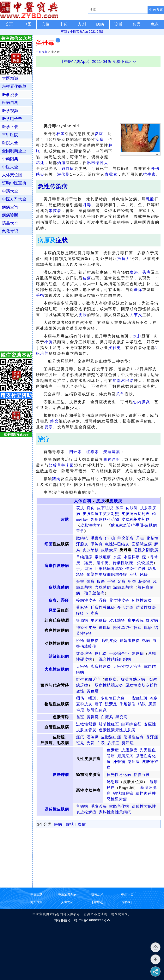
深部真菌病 (123, 587)
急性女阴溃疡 (146, 550)
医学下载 (10, 127)
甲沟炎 (97, 544)
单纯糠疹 (99, 620)
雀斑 (80, 717)
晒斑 (92, 698)
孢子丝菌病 (94, 593)
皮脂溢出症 (111, 737)
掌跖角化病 (119, 806)
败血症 (68, 168)
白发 (101, 743)
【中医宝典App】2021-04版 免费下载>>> (98, 62)
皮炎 (53, 600)
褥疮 (80, 710)
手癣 (111, 582)
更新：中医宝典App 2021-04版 (82, 32)
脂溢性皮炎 (134, 737)
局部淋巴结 (123, 381)
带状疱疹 (103, 557)
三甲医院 (10, 135)
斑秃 (80, 743)
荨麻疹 (82, 607)
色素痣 (113, 750)
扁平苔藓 (136, 620)
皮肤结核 (91, 550)
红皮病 (152, 620)
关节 (120, 394)
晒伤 (80, 698)
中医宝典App (67, 894)
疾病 (100, 139)
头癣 (80, 582)
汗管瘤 (119, 762)
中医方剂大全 (14, 199)
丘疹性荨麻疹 (103, 607)
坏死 (40, 163)
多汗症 (113, 743)
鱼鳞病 (82, 806)
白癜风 (107, 717)
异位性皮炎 (119, 600)
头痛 (147, 272)
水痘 (117, 557)
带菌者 (55, 211)
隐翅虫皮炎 (130, 641)
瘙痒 (138, 290)
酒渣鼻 (93, 737)
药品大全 (10, 223)
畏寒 (49, 427)
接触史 (115, 348)
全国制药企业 (14, 151)
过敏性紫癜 (86, 724)
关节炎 (136, 315)
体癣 (91, 582)
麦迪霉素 (112, 452)
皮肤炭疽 (109, 550)
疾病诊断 (10, 215)
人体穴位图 (12, 175)
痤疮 (80, 737)
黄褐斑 (93, 717)
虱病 (146, 641)
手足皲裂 (128, 704)
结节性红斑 (146, 607)
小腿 (49, 342)
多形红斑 (125, 607)
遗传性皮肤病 (57, 809)
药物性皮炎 (142, 600)
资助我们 (127, 902)
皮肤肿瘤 (61, 775)
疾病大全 (67, 902)
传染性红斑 (135, 569)
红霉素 (93, 452)
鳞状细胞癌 (123, 793)
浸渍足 (111, 704)
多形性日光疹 (113, 698)
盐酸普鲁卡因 (61, 465)
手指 (40, 295)
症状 (62, 240)
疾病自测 (10, 102)
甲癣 (132, 582)
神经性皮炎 (86, 628)
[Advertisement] (98, 94)
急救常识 (10, 231)
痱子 (99, 704)
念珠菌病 (103, 587)
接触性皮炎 (86, 600)
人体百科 (83, 501)
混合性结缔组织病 (115, 659)
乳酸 (150, 199)
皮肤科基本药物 (135, 519)
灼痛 (61, 163)
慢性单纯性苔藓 (127, 628)
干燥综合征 (119, 653)
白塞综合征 (131, 724)
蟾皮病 (111, 679)
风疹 (144, 574)
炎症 (99, 134)
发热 (134, 272)
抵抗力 (124, 259)
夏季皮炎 (84, 704)
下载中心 (97, 902)
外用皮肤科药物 (105, 519)
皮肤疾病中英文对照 (101, 514)
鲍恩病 (113, 782)
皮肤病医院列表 (135, 514)
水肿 (137, 336)
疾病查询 (10, 207)
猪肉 (56, 479)
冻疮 (154, 698)
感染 (40, 174)
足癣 (122, 582)
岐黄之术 (97, 894)
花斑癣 (144, 582)
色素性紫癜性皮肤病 (117, 730)
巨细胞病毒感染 (109, 569)
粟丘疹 (134, 762)
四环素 (76, 452)
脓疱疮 (82, 538)
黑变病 (121, 717)
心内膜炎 (142, 402)
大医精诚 (10, 78)
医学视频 (10, 111)
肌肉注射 (112, 459)
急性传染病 (53, 186)
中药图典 (10, 159)
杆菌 (61, 134)
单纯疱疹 (84, 557)
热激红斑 (139, 698)
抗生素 (149, 174)
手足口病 (84, 569)
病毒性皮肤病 (57, 566)
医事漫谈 (10, 94)
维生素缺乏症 (88, 679)
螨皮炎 (93, 641)
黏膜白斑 (142, 775)
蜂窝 (54, 421)
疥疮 (80, 641)
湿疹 (65, 600)
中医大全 (10, 167)
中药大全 (10, 191)
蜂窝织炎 (126, 538)
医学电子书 (12, 118)
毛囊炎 (97, 538)
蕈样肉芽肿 (146, 793)
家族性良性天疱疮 (115, 812)
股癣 (101, 582)
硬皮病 (138, 653)
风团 (53, 610)
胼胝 (152, 704)
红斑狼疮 (84, 653)
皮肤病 (116, 501)
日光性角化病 (119, 775)
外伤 (155, 168)
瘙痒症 (105, 628)
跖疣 (88, 563)
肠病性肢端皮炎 (109, 685)
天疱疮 (82, 666)
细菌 (49, 544)
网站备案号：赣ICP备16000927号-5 (82, 920)
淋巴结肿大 (98, 163)
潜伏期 (64, 174)
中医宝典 (42, 52)
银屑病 (82, 620)
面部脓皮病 (142, 544)
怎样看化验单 (14, 86)
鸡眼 (142, 704)
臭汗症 (152, 737)
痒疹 (80, 613)
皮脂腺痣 (129, 750)
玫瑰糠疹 (117, 620)
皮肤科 (132, 508)
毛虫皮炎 (109, 641)
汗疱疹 (93, 613)
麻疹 (133, 574)
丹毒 (87, 205)
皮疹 (87, 278)
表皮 (80, 508)
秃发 (91, 743)
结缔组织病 (59, 656)
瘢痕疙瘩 (125, 756)
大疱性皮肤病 (57, 669)
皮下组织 (105, 508)
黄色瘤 (93, 691)
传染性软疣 (123, 563)
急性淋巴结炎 (117, 544)
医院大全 (10, 143)
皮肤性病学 (90, 525)
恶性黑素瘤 (117, 799)
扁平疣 (103, 563)
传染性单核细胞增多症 (107, 574)
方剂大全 (37, 902)
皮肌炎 (101, 653)
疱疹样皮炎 (101, 666)
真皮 (91, 508)
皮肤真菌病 (59, 587)
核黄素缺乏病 (133, 679)
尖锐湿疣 (145, 563)
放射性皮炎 (97, 710)
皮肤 (83, 315)
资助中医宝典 (14, 183)
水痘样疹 (132, 557)
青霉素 (111, 174)
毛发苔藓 (99, 806)
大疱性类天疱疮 (127, 666)
